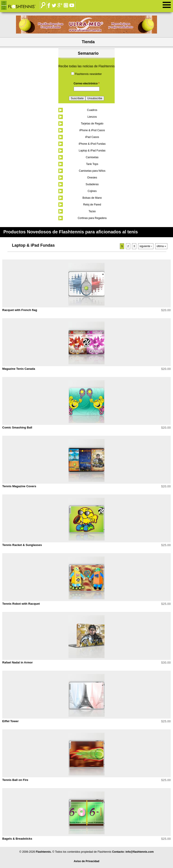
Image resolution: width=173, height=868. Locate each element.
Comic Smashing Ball (17, 427)
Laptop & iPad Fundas (92, 151)
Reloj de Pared (92, 205)
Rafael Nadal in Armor (17, 662)
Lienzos (92, 117)
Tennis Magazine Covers (19, 486)
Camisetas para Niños (92, 171)
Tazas (92, 211)
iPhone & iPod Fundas (92, 144)
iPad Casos (92, 137)
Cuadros (92, 110)
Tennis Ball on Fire (15, 780)
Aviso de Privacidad (86, 861)
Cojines (92, 191)
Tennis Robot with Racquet (21, 604)
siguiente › (146, 246)
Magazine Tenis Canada (19, 369)
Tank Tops (92, 164)
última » (161, 246)
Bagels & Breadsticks (17, 839)
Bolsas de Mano (92, 198)
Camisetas (92, 157)
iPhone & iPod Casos (92, 130)
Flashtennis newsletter (88, 74)
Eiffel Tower (10, 721)
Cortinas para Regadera (92, 218)
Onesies (92, 178)
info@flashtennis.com (140, 852)
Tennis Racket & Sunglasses (22, 545)
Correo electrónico (87, 83)
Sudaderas (92, 184)
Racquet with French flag (20, 310)
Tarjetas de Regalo (92, 124)
